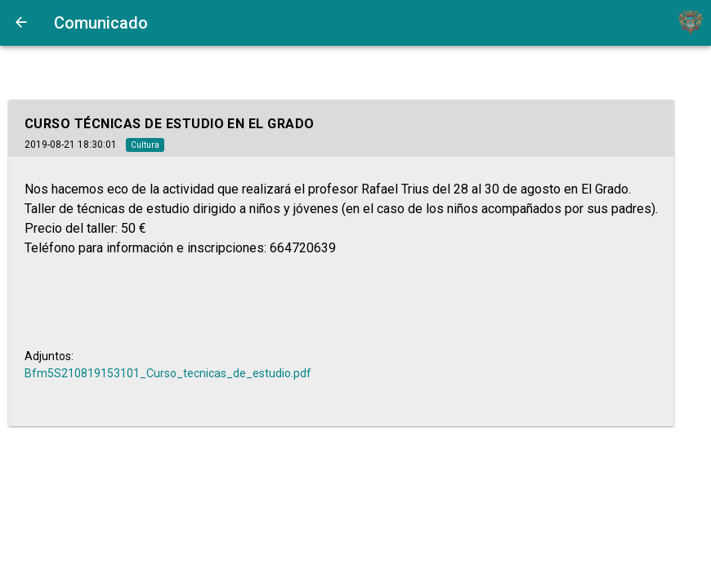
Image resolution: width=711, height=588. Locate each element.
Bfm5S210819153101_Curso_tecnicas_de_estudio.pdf (168, 373)
